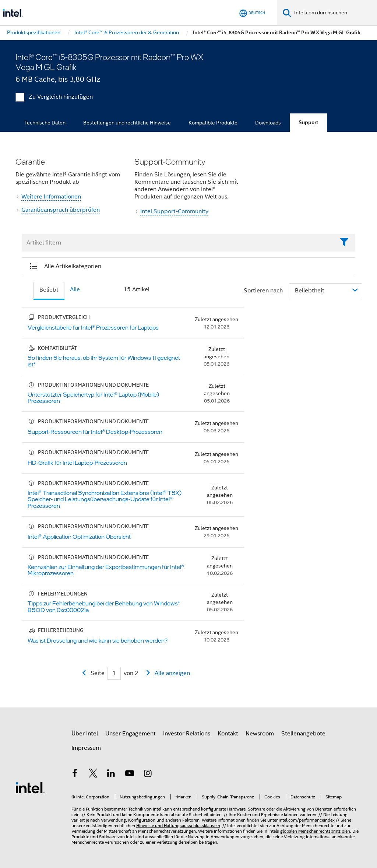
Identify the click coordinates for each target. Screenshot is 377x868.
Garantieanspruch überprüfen (61, 210)
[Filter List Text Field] (178, 243)
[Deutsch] (252, 13)
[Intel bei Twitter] (93, 774)
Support (308, 122)
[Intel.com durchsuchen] (334, 13)
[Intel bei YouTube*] (130, 774)
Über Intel (85, 734)
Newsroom (260, 734)
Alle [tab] (75, 289)
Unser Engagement (131, 734)
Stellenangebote (303, 734)
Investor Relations (187, 734)
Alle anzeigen (172, 673)
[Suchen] (287, 13)
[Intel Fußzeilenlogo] (30, 787)
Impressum (86, 748)
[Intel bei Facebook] (75, 774)
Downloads (268, 123)
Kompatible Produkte (213, 123)
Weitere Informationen (51, 197)
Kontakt (228, 734)
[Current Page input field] (114, 673)
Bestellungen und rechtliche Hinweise (127, 123)
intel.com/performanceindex (307, 820)
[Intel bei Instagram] (148, 774)
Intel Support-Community (174, 211)
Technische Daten (45, 123)
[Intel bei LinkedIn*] (111, 774)
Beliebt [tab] (49, 290)
